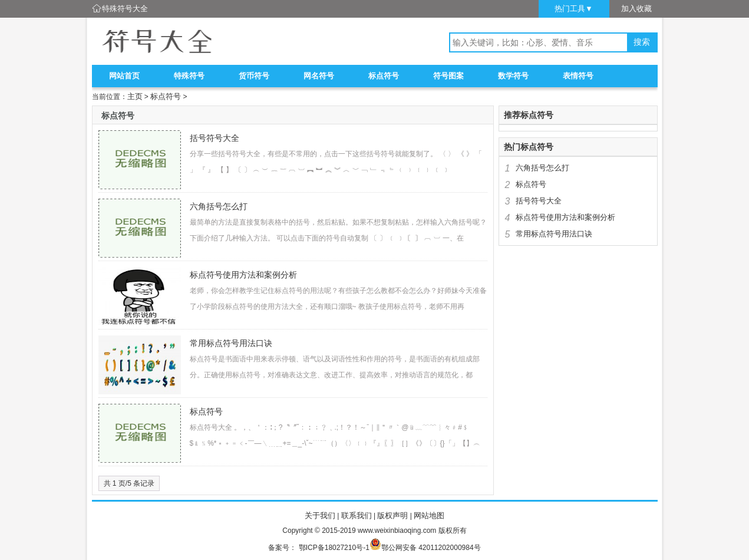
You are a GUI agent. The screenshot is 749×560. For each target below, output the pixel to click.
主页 (135, 96)
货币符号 (254, 76)
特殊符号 (189, 76)
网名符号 (319, 76)
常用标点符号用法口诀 (231, 343)
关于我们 (320, 515)
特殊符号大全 (125, 9)
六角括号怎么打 (219, 206)
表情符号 (578, 76)
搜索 (642, 42)
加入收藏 (636, 9)
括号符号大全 (215, 138)
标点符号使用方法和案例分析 (243, 275)
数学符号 (513, 76)
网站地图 (429, 515)
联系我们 (357, 515)
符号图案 (448, 76)
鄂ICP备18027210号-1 (334, 548)
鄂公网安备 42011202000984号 (431, 548)
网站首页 (124, 76)
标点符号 (384, 76)
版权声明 (392, 515)
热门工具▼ (574, 9)
